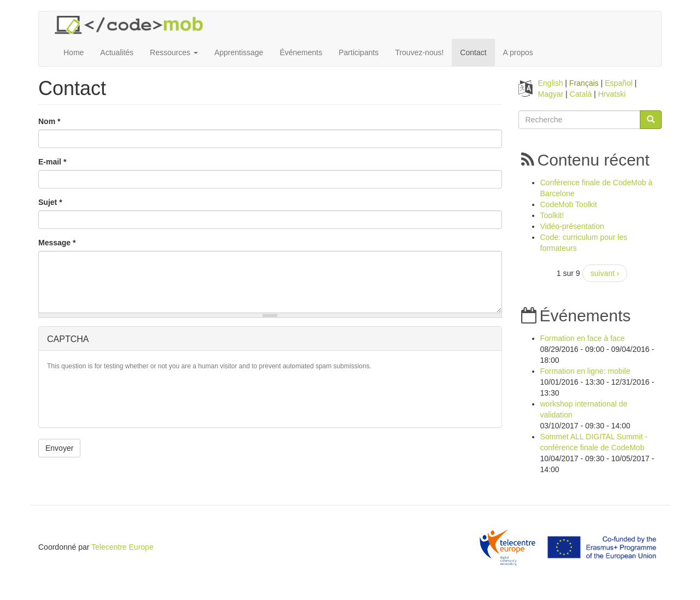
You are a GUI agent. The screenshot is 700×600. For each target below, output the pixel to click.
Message (57, 243)
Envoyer (59, 448)
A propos (518, 52)
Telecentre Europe (122, 547)
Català (581, 94)
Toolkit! (552, 215)
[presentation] (130, 398)
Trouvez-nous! (419, 52)
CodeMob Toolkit (569, 204)
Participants (358, 52)
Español (619, 83)
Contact (473, 52)
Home (74, 52)
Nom (49, 121)
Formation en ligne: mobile (585, 371)
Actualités (117, 52)
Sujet (50, 202)
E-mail (52, 162)
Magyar (551, 94)
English (551, 83)
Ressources (174, 52)
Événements (301, 52)
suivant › (605, 273)
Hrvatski (612, 94)
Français (584, 83)
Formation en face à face (583, 338)
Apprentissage (239, 52)
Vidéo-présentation (572, 226)
